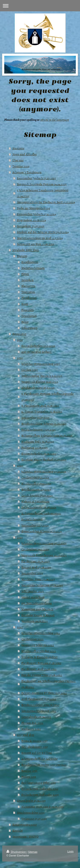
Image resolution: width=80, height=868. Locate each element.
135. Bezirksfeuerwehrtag (36, 603)
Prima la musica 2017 (34, 741)
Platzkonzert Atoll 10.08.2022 (39, 669)
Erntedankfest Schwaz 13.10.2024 (41, 531)
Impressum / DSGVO (25, 836)
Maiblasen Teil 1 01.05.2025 (38, 441)
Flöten (25, 274)
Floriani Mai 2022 (32, 723)
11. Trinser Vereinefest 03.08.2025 (42, 412)
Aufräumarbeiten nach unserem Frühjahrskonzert (41, 516)
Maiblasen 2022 (31, 729)
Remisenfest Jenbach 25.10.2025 (36, 178)
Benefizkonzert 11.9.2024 (36, 489)
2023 (20, 537)
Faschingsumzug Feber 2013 (39, 783)
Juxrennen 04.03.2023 (34, 621)
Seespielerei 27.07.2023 (31, 226)
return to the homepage (55, 120)
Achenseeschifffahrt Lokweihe (39, 759)
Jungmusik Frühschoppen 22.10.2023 (44, 555)
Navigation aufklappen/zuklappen (40, 6)
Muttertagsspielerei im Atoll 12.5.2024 (40, 238)
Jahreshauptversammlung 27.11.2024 (44, 471)
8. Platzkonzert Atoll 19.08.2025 (40, 406)
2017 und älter (25, 735)
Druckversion (17, 852)
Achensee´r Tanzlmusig (27, 172)
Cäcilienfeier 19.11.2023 (35, 549)
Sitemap (33, 852)
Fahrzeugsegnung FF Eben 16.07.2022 (44, 693)
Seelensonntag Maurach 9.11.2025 (42, 376)
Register (22, 256)
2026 (20, 340)
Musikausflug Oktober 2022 (39, 651)
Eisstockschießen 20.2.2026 (38, 346)
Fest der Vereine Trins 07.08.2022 (42, 675)
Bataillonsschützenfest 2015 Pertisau (44, 765)
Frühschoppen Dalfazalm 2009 (40, 795)
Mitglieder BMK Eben (26, 250)
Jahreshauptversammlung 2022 (41, 633)
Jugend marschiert (33, 597)
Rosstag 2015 (29, 771)
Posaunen (28, 310)
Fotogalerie (19, 334)
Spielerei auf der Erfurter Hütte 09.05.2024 (43, 232)
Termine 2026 (21, 166)
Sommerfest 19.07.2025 (35, 418)
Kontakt (17, 830)
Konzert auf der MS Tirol (37, 753)
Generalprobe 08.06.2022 (36, 717)
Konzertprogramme (25, 825)
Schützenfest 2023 (33, 591)
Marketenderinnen (33, 268)
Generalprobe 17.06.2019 (31, 801)
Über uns (18, 160)
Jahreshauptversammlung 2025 (41, 364)
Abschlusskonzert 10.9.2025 (38, 388)
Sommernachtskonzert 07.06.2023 (42, 585)
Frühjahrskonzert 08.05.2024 (39, 507)
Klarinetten (28, 286)
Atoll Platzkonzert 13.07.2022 (39, 699)
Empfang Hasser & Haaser (38, 615)
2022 (20, 627)
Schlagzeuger (29, 328)
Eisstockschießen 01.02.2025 (39, 453)
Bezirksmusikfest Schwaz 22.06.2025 (44, 424)
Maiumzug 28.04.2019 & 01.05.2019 (42, 807)
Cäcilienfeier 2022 (32, 639)
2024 (20, 465)
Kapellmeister (30, 262)
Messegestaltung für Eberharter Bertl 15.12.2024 (46, 202)
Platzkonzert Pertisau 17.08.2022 (41, 663)
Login (71, 852)
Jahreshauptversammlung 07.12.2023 (44, 543)
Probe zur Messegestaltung (33, 208)
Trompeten (28, 292)
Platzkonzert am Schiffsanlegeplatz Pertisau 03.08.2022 (48, 684)
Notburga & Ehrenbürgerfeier (39, 657)
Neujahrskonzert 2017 (35, 747)
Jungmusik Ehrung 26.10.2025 (40, 382)
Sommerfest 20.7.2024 (35, 525)
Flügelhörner (29, 298)
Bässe (25, 322)
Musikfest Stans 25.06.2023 (38, 579)
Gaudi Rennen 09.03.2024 (37, 495)
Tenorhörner (29, 316)
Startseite (18, 148)
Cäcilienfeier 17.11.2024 (35, 477)
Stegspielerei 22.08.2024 (31, 220)
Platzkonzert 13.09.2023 (36, 561)
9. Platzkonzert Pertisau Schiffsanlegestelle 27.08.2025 (47, 397)
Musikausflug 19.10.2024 (36, 483)
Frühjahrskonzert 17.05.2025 (38, 430)
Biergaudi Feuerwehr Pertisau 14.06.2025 (42, 184)
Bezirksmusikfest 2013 (31, 813)
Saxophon (27, 280)
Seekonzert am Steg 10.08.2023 (36, 244)
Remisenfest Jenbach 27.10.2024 (36, 214)
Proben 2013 (29, 777)
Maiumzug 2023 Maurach (37, 609)
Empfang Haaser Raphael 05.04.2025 (44, 459)
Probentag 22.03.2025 (34, 447)
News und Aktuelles (25, 154)
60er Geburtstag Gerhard (36, 352)
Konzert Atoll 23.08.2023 (36, 567)
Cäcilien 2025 (30, 370)
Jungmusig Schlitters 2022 (38, 645)
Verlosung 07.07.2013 (34, 819)
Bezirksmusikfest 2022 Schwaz (40, 705)
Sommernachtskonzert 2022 (39, 711)
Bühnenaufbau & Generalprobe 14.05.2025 (47, 435)
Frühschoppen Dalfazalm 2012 (40, 789)
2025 (20, 358)
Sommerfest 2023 (32, 573)
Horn (25, 304)
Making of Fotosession (35, 501)
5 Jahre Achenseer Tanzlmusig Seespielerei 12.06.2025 (43, 193)
